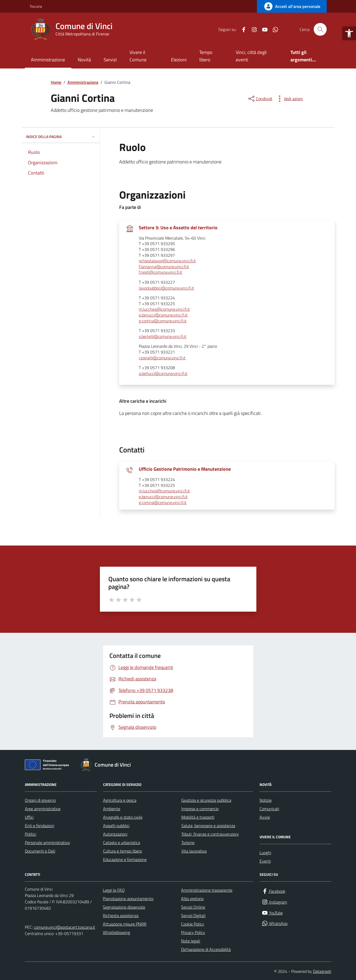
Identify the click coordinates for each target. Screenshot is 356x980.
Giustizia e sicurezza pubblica (206, 800)
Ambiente (112, 809)
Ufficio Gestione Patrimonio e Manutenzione (185, 469)
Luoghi (265, 853)
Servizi (110, 60)
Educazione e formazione (125, 859)
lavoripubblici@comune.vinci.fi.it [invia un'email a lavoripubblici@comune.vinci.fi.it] (166, 288)
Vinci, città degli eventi (251, 56)
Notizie (266, 800)
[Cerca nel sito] (320, 29)
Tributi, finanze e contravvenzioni (210, 834)
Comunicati (269, 809)
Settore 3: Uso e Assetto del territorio (178, 228)
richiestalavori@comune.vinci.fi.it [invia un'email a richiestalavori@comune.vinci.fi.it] (167, 261)
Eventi (265, 861)
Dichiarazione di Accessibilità (206, 949)
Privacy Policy (193, 932)
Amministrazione (48, 60)
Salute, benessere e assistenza (208, 826)
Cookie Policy (193, 924)
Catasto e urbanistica (122, 842)
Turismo (188, 842)
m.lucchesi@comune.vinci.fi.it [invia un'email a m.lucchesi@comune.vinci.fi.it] (164, 309)
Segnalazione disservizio (124, 907)
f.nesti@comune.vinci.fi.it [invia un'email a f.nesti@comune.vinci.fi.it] (160, 272)
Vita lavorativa (194, 851)
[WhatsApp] (273, 29)
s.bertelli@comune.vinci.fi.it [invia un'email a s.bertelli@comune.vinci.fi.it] (163, 337)
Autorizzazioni (115, 834)
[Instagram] (252, 29)
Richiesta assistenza (121, 915)
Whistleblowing (116, 932)
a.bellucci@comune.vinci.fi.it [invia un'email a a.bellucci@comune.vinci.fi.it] (163, 374)
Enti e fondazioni (40, 826)
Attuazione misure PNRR (125, 924)
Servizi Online (193, 907)
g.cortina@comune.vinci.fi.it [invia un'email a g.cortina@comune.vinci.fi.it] (163, 321)
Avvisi (265, 817)
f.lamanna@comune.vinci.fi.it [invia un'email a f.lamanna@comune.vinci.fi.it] (164, 267)
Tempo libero (206, 56)
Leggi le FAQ (114, 890)
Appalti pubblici (116, 826)
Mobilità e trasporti (198, 817)
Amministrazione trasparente (207, 890)
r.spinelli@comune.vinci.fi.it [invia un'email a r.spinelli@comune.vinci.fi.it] (162, 358)
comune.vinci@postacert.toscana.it (64, 927)
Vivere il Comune (138, 56)
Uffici (29, 817)
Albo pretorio (192, 899)
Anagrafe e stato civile (123, 817)
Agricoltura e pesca (120, 800)
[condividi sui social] (260, 99)
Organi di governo (40, 800)
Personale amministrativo (47, 842)
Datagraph (322, 971)
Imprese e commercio (200, 809)
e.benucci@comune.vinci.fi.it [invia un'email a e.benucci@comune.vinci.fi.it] (163, 315)
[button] (349, 33)
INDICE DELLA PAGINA (61, 137)
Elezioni (179, 60)
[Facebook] (242, 29)
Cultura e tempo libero (122, 851)
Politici (31, 834)
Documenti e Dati (40, 851)
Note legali (191, 941)
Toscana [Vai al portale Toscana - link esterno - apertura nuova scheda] (36, 6)
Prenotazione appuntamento (128, 899)
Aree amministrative (43, 809)
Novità (84, 60)
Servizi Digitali (193, 915)
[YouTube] (263, 29)
